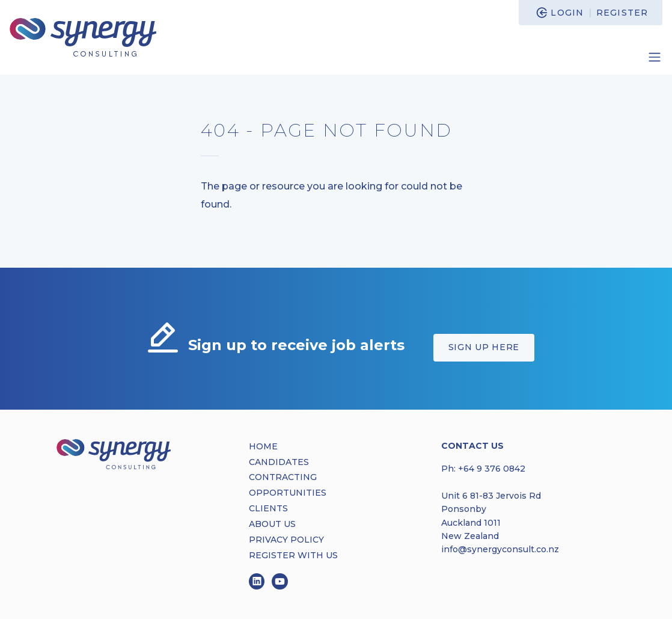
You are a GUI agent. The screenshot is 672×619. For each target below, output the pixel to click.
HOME (263, 446)
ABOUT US (272, 524)
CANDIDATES (279, 462)
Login (567, 13)
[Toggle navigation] (655, 57)
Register (622, 13)
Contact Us (472, 446)
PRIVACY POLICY (286, 540)
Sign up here (484, 347)
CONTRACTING (283, 477)
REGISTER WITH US (293, 555)
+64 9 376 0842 (492, 469)
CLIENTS (268, 508)
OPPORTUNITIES (288, 493)
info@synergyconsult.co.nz (500, 549)
